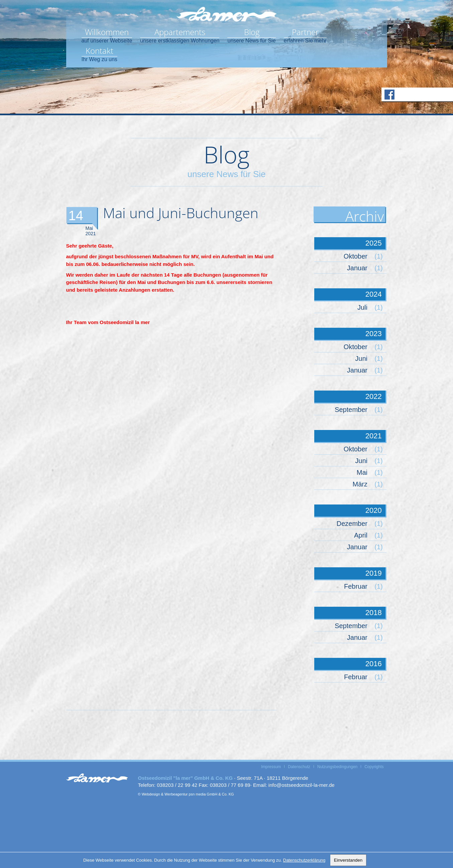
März (360, 484)
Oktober (356, 256)
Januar (357, 268)
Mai (362, 472)
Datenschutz (299, 767)
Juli (362, 307)
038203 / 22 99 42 (177, 785)
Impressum (271, 767)
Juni (361, 358)
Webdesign (151, 794)
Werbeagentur (176, 794)
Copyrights (374, 767)
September (351, 410)
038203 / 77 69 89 (230, 785)
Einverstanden (348, 860)
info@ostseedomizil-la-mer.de (302, 785)
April (361, 535)
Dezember (352, 524)
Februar (356, 586)
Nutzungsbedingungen (337, 767)
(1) (378, 256)
